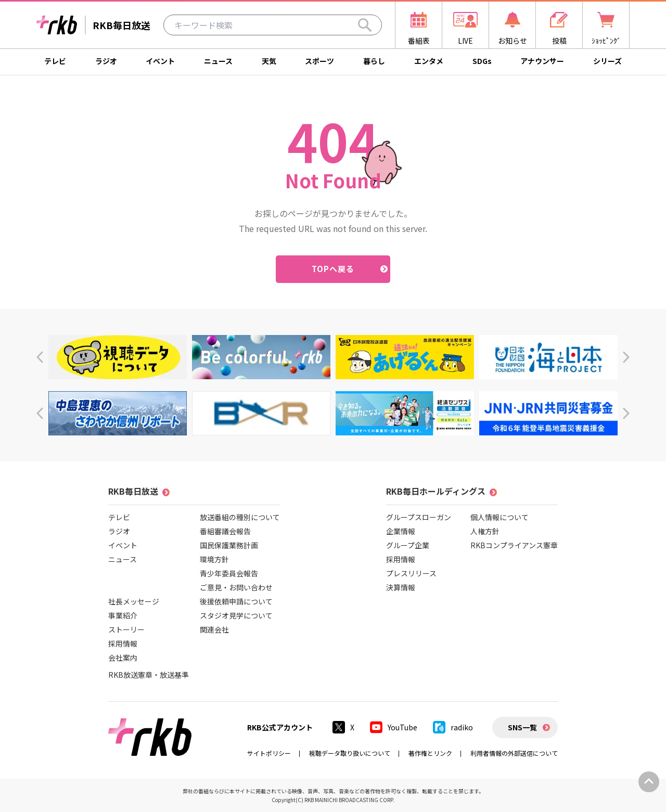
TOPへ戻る (333, 269)
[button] (40, 357)
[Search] (365, 25)
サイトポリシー (269, 753)
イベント (160, 61)
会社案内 (123, 658)
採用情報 (123, 643)
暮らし (374, 61)
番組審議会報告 (225, 531)
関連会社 (214, 629)
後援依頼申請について (236, 601)
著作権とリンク (430, 753)
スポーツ (319, 61)
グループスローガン (419, 517)
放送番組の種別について (240, 517)
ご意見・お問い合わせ (236, 587)
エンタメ (429, 61)
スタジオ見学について (236, 615)
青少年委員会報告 (229, 573)
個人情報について (499, 517)
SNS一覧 (522, 727)
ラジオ (106, 61)
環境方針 (214, 559)
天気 (269, 61)
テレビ (55, 61)
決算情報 (401, 587)
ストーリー (126, 629)
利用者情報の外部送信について (514, 753)
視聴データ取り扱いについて (350, 753)
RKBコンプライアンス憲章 (514, 545)
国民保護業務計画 (229, 545)
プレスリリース (411, 573)
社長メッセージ (134, 601)
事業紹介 (123, 615)
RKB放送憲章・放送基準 (149, 675)
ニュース (218, 61)
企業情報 (401, 531)
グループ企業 (408, 545)
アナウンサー (542, 61)
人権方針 (485, 531)
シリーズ (607, 61)
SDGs (482, 61)
